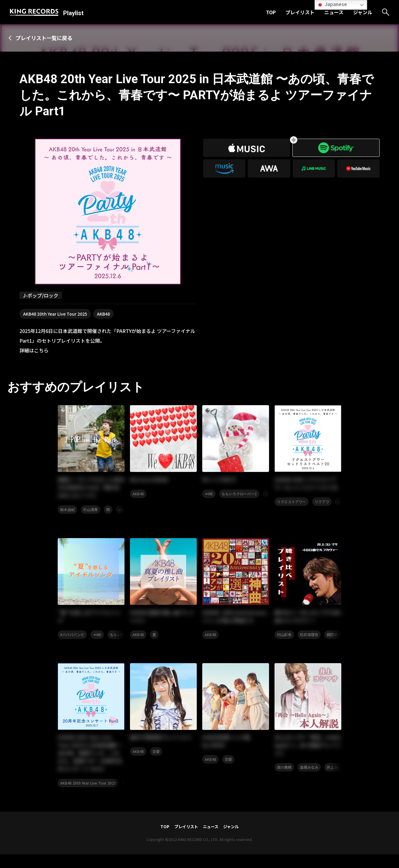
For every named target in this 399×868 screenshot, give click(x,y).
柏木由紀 (67, 511)
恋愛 (156, 764)
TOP (271, 12)
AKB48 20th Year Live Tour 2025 (55, 314)
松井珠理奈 (309, 637)
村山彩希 (284, 637)
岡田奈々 (334, 637)
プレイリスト (300, 12)
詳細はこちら (34, 351)
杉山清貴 (90, 511)
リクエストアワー (292, 503)
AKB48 (103, 314)
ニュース (334, 12)
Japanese (332, 4)
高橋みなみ (309, 780)
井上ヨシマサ (338, 780)
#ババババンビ (72, 637)
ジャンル (363, 12)
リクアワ (322, 503)
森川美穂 (284, 780)
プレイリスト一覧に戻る (47, 38)
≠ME (209, 495)
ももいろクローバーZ (239, 495)
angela (124, 511)
